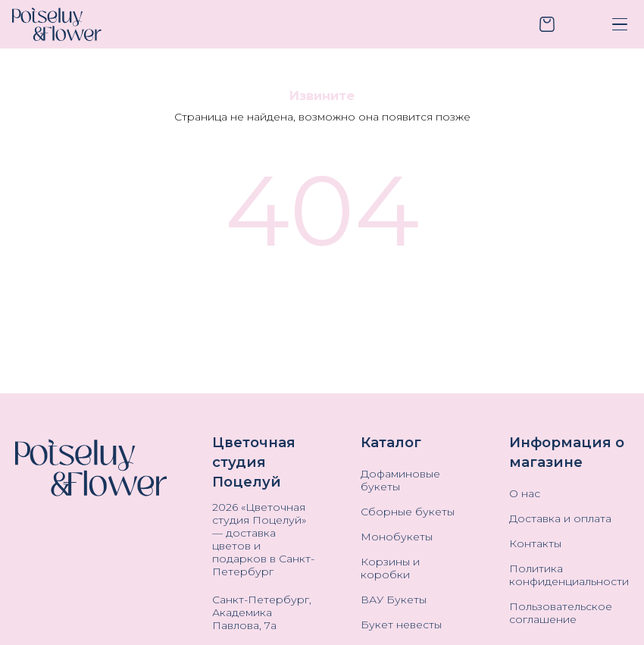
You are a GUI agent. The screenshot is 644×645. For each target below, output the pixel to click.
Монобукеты (397, 537)
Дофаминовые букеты (400, 481)
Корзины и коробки (390, 568)
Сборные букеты (408, 512)
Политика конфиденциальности (569, 575)
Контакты (535, 544)
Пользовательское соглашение (561, 613)
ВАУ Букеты (394, 600)
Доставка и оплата (560, 519)
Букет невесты (401, 625)
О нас (525, 494)
